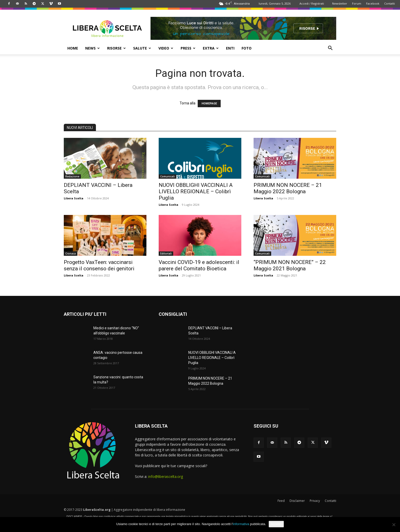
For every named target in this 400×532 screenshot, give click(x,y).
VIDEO (166, 48)
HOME (73, 48)
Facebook (373, 3)
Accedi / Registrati (312, 3)
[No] (394, 525)
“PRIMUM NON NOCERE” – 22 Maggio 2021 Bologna (290, 265)
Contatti (390, 3)
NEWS (92, 48)
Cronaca (71, 253)
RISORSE (116, 48)
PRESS (188, 48)
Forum (357, 3)
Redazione (72, 176)
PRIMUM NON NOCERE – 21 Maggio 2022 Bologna (288, 188)
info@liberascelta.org (166, 476)
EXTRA (211, 48)
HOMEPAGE (209, 104)
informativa (241, 524)
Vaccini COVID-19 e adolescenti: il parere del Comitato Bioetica (199, 265)
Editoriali (166, 253)
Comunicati (167, 176)
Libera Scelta (74, 198)
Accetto (276, 524)
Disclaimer (297, 501)
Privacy (315, 501)
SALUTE (142, 48)
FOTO (247, 48)
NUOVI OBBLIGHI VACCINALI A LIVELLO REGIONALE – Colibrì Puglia (196, 191)
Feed (281, 501)
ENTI (230, 48)
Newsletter (340, 3)
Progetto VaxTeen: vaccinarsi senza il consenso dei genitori (99, 265)
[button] (330, 49)
